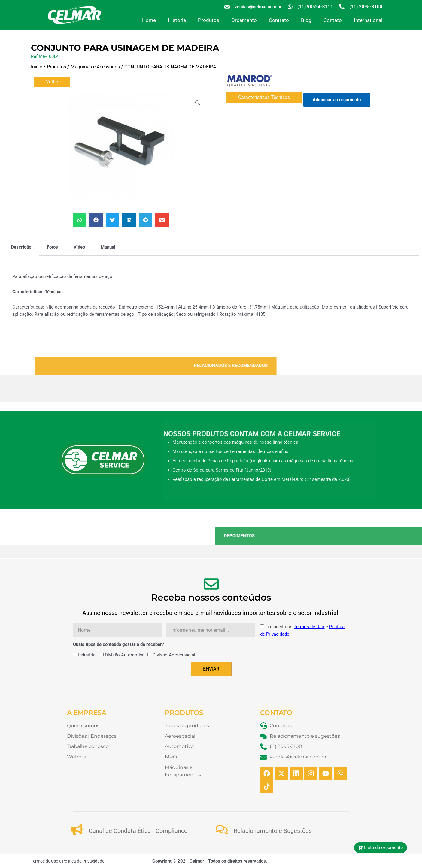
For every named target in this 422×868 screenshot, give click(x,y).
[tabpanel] (211, 299)
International (368, 20)
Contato (333, 20)
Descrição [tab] (21, 247)
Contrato (279, 20)
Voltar (52, 82)
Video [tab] (79, 247)
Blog (306, 20)
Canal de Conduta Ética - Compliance (138, 831)
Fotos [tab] (52, 247)
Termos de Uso (309, 627)
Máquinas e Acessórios (95, 67)
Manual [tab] (108, 247)
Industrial (87, 655)
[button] (198, 103)
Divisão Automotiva (125, 655)
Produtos (209, 20)
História (177, 20)
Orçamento (244, 20)
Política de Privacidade (83, 861)
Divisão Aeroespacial (174, 655)
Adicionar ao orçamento (337, 100)
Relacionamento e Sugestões (273, 831)
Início (37, 67)
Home (149, 20)
